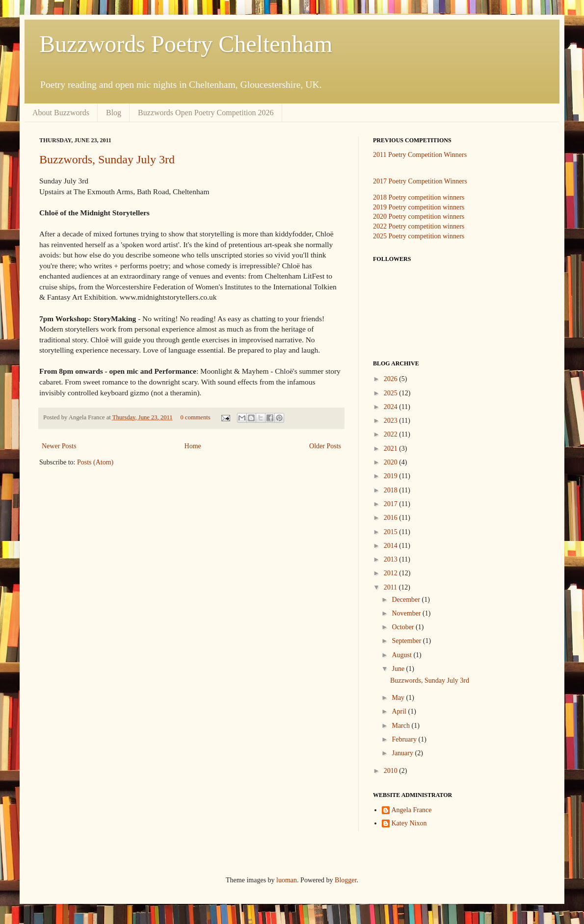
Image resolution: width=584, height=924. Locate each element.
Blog (114, 113)
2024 (392, 407)
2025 (392, 393)
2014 (392, 546)
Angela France (412, 810)
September (407, 641)
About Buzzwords (61, 113)
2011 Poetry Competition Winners (420, 155)
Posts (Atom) (95, 462)
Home (193, 446)
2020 (392, 462)
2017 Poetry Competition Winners (420, 181)
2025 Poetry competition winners (419, 236)
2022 (392, 434)
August (402, 655)
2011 (391, 587)
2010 (392, 771)
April (400, 711)
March (401, 726)
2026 (392, 379)
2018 (392, 490)
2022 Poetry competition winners (419, 226)
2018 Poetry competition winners (419, 197)
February (405, 739)
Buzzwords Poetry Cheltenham (186, 44)
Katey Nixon (409, 823)
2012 (392, 573)
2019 (392, 476)
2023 (392, 421)
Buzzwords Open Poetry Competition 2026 (206, 113)
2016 (392, 518)
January (403, 753)
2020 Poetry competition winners (419, 217)
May (399, 698)
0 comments (195, 417)
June (399, 669)
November (407, 613)
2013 (392, 559)
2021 (392, 449)
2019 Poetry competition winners (419, 207)
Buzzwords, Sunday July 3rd (107, 159)
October (404, 627)
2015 (392, 532)
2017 (392, 504)
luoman (287, 880)
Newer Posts (59, 446)
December (407, 600)
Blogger (345, 880)
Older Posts (325, 446)
